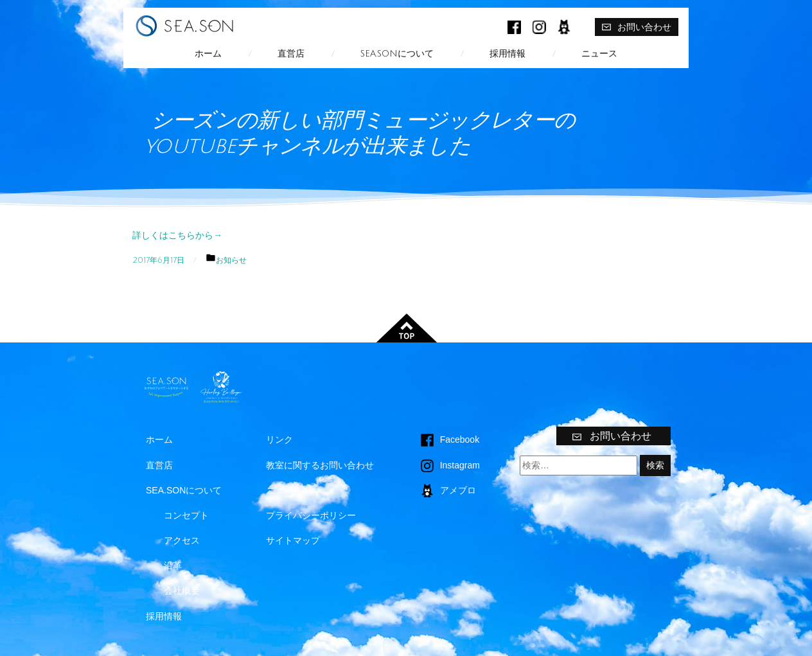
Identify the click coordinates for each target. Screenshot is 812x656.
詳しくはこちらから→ (177, 235)
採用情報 (507, 54)
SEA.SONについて (397, 54)
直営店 (291, 54)
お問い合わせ (636, 27)
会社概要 (182, 590)
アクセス (182, 540)
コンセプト (186, 515)
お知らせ (231, 260)
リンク (279, 439)
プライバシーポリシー (311, 515)
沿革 (173, 565)
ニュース (599, 54)
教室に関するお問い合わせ (320, 465)
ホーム (208, 54)
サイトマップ (293, 540)
